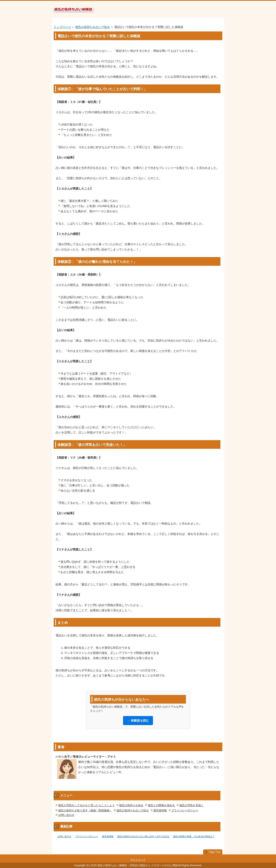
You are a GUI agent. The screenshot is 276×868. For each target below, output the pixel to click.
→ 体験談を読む (138, 721)
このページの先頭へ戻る (213, 852)
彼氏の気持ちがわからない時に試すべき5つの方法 (143, 837)
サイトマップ (138, 860)
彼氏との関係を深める (161, 805)
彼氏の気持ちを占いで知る (93, 27)
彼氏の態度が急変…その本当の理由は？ (194, 837)
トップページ (62, 27)
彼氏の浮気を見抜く (191, 805)
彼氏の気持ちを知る (131, 805)
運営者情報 (160, 810)
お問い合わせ (66, 815)
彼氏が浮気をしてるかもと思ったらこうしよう (86, 805)
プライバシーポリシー (185, 810)
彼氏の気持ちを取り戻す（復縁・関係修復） (85, 810)
